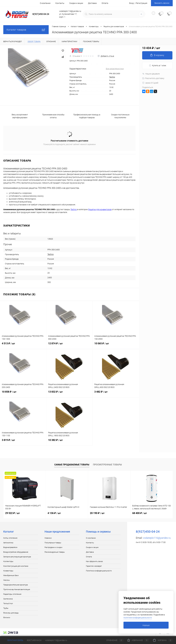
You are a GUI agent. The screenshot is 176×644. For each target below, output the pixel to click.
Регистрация (141, 3)
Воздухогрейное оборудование (16, 552)
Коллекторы (8, 561)
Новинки (48, 538)
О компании (45, 3)
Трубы (6, 608)
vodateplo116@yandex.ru (157, 538)
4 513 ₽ (23, 345)
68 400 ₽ (140, 513)
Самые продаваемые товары (72, 465)
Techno (112, 77)
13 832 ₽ (69, 393)
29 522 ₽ (13, 513)
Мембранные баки (11, 575)
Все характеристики (115, 69)
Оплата (105, 3)
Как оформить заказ (94, 561)
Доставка (92, 3)
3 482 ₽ (116, 393)
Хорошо (146, 625)
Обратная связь (13, 640)
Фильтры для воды (11, 613)
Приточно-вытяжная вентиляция (17, 589)
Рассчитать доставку (153, 78)
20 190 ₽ (97, 513)
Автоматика (8, 543)
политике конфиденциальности (138, 618)
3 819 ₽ (23, 442)
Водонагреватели (10, 547)
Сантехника (8, 599)
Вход (131, 3)
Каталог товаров (26, 30)
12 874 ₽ (69, 345)
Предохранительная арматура (16, 585)
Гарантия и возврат (94, 566)
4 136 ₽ (54, 513)
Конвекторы (8, 571)
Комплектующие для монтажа (16, 566)
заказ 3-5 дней (150, 83)
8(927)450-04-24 (34, 640)
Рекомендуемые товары (55, 552)
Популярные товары (53, 543)
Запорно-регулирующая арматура (17, 557)
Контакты (60, 3)
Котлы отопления (10, 538)
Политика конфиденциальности (99, 571)
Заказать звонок (162, 3)
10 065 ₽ (116, 345)
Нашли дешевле (151, 74)
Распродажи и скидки (53, 547)
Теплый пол (8, 603)
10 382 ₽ (69, 442)
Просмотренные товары (107, 465)
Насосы (7, 580)
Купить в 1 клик (158, 66)
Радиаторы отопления (12, 594)
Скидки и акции (76, 3)
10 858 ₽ (23, 393)
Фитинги (7, 618)
